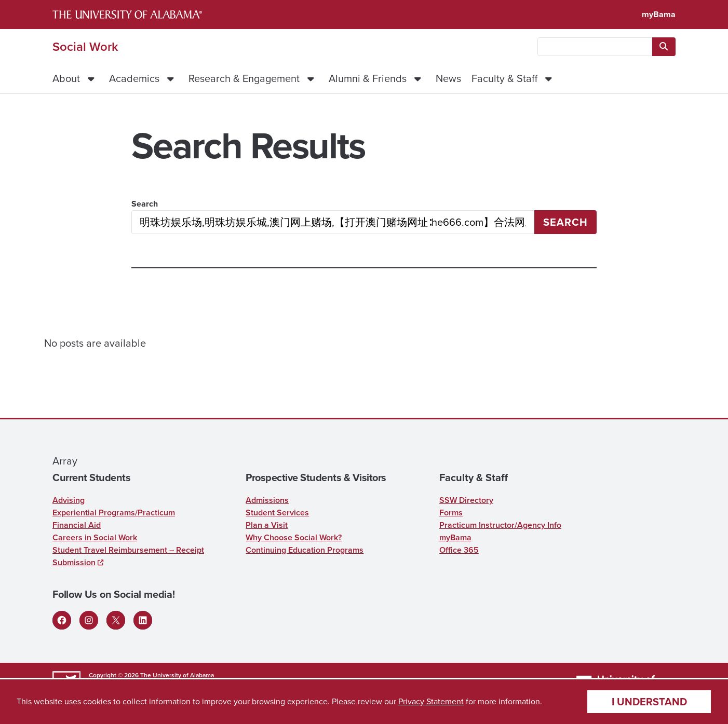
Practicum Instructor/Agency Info (500, 525)
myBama (659, 14)
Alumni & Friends (368, 78)
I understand (649, 702)
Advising (69, 500)
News (448, 78)
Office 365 (459, 550)
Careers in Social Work (95, 537)
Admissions (267, 500)
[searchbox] (595, 47)
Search (145, 204)
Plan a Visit (267, 525)
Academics (134, 78)
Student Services (277, 513)
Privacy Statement (431, 701)
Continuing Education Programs (305, 550)
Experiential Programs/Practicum (114, 513)
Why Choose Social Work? (294, 537)
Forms (451, 513)
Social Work (85, 47)
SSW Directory (466, 500)
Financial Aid (77, 525)
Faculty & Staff (504, 78)
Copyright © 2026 (114, 675)
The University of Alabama (177, 675)
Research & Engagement (244, 78)
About (66, 78)
